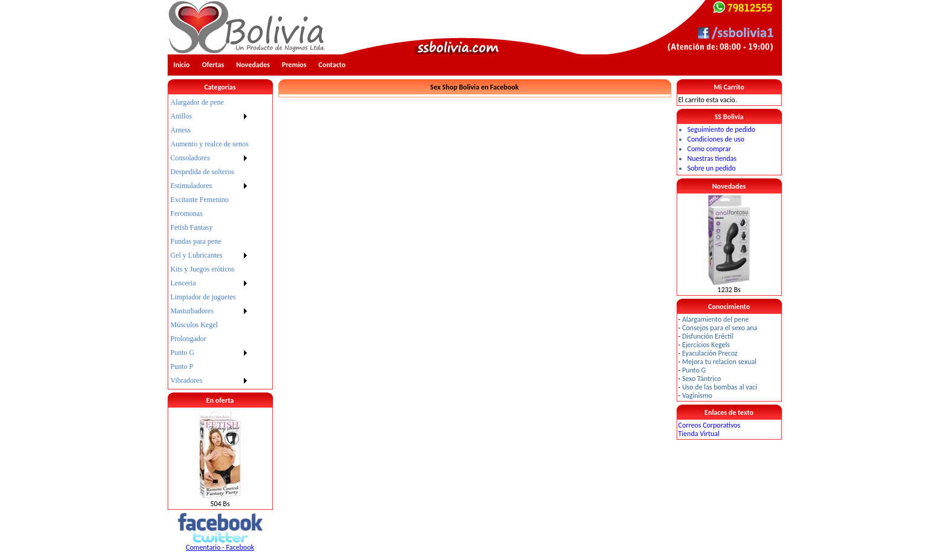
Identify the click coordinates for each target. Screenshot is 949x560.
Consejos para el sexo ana (720, 328)
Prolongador (189, 339)
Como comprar (709, 149)
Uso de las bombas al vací (720, 387)
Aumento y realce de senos (210, 144)
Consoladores (190, 158)
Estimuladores (192, 186)
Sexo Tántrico (701, 379)
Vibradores (187, 380)
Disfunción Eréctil (708, 336)
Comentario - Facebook (220, 547)
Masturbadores (192, 311)
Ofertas (213, 65)
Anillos (181, 116)
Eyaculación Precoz (710, 353)
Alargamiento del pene (715, 319)
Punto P (182, 366)
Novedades (253, 65)
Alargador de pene (197, 102)
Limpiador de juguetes (203, 297)
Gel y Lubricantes (197, 255)
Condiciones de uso (716, 139)
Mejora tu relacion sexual (719, 362)
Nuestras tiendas (712, 158)
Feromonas (187, 213)
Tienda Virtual (699, 434)
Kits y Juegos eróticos (203, 269)
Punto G (183, 353)
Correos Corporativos (710, 425)
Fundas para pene (196, 241)
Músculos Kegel (194, 325)
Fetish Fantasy (192, 227)
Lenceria (183, 283)
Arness (181, 130)
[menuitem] (210, 103)
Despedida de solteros (202, 172)
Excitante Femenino (200, 200)
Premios (294, 65)
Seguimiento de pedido (722, 129)
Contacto (332, 65)
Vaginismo (697, 396)
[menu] (210, 242)
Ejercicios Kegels (706, 345)
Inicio (182, 65)
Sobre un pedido (712, 168)
